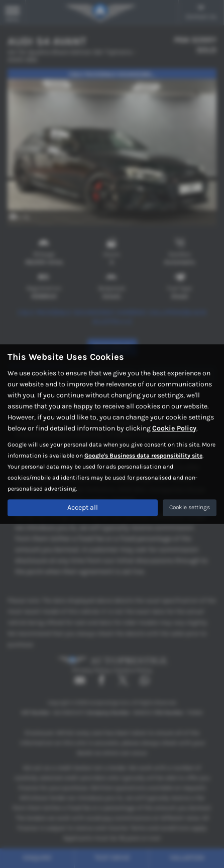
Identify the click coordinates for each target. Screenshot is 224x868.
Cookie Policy (174, 428)
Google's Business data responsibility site (143, 456)
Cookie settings (190, 507)
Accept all (83, 507)
